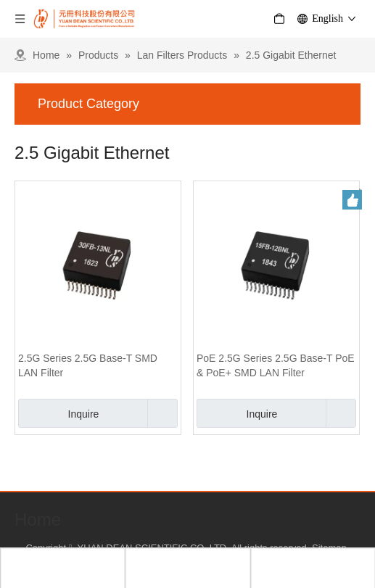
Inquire (58, 413)
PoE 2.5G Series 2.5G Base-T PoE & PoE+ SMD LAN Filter (276, 365)
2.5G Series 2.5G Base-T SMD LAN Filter (88, 365)
